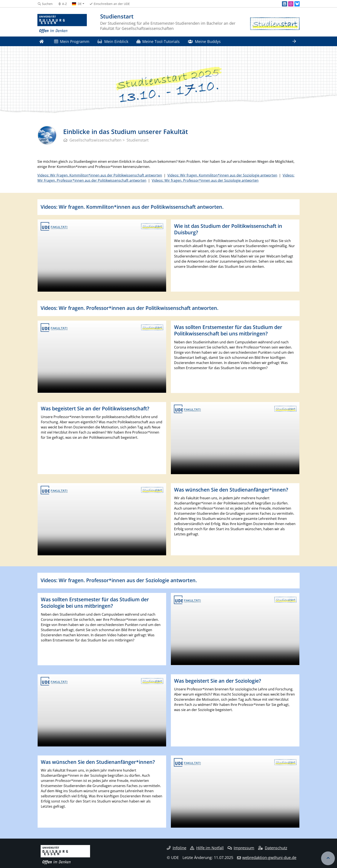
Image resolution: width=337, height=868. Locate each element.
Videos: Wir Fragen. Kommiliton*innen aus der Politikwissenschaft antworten (100, 175)
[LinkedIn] (285, 4)
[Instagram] (291, 4)
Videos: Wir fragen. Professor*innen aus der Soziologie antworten (205, 180)
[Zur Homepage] (62, 24)
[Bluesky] (297, 4)
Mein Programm (72, 41)
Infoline (177, 848)
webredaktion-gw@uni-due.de (269, 857)
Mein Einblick (113, 41)
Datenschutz (273, 848)
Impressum (241, 848)
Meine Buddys (204, 41)
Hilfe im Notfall (207, 848)
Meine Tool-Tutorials (158, 41)
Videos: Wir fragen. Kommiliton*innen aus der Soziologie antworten (222, 175)
